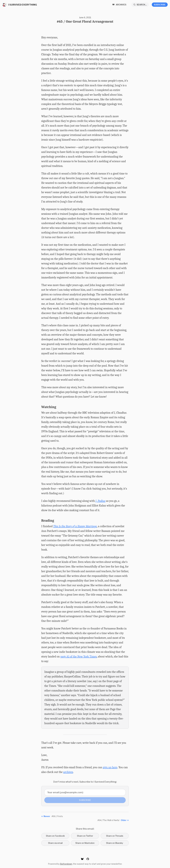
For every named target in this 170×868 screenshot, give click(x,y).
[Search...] (140, 5)
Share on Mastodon (85, 843)
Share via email (55, 843)
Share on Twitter (85, 836)
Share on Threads (115, 836)
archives (68, 772)
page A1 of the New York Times (79, 657)
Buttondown (66, 864)
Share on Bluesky (115, 843)
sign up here (110, 767)
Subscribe (160, 5)
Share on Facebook (55, 836)
